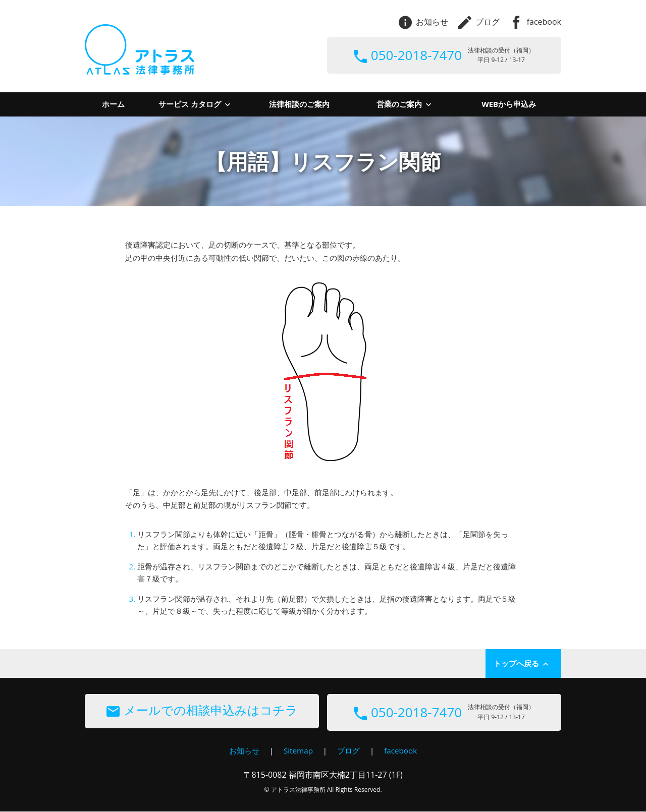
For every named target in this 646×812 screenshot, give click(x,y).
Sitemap (298, 751)
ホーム (113, 104)
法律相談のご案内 (299, 104)
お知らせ (423, 22)
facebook (535, 22)
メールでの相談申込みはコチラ (202, 711)
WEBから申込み (509, 104)
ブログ (479, 22)
